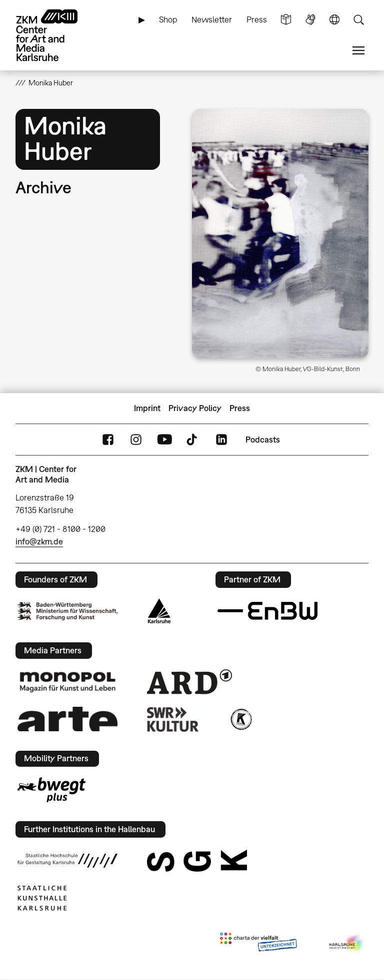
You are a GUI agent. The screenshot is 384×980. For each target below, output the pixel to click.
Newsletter (212, 19)
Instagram (136, 440)
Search (358, 20)
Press (257, 19)
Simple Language (286, 20)
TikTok (193, 440)
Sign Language (310, 20)
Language (334, 20)
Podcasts (263, 440)
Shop (168, 19)
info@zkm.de (39, 541)
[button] (280, 234)
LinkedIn (221, 440)
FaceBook (108, 440)
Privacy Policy (195, 408)
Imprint (147, 408)
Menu (358, 51)
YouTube (164, 440)
